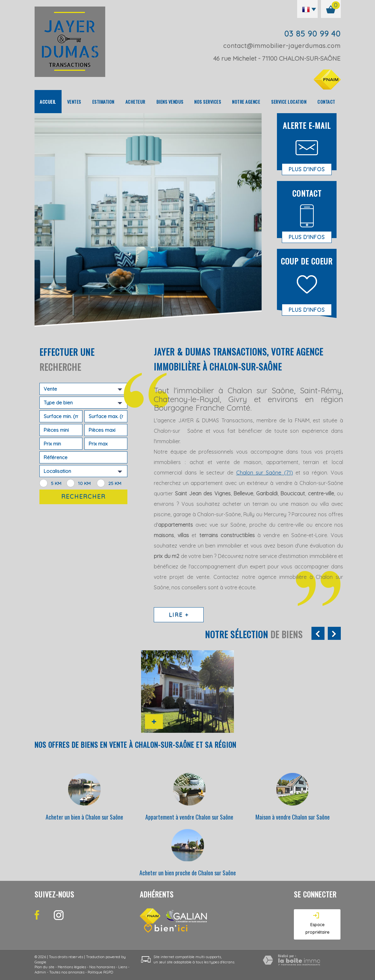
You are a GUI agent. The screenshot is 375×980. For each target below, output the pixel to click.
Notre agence (246, 102)
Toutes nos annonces (67, 972)
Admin (40, 972)
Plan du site (44, 967)
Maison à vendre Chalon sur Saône (293, 817)
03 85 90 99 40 (312, 34)
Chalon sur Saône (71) (265, 473)
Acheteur (135, 102)
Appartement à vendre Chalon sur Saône (189, 817)
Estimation (103, 102)
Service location (289, 102)
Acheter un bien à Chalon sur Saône (84, 817)
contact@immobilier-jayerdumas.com (282, 46)
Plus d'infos (307, 169)
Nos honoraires (102, 967)
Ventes (74, 102)
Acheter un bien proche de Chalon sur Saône (188, 873)
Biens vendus (170, 102)
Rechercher (83, 497)
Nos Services (208, 102)
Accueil (48, 102)
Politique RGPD (100, 972)
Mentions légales (72, 967)
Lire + (179, 615)
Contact (326, 102)
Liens (123, 967)
